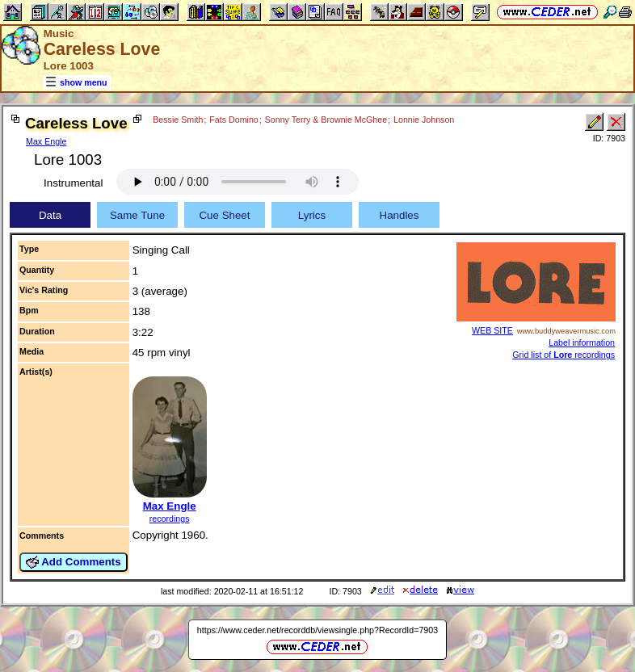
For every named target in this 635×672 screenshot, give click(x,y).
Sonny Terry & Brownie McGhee (326, 120)
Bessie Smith (178, 120)
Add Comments (74, 562)
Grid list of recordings (564, 355)
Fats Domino (233, 120)
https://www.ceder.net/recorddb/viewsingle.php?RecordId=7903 (317, 630)
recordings (170, 519)
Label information (582, 342)
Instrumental (73, 183)
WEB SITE (492, 330)
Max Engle (46, 141)
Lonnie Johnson (424, 120)
